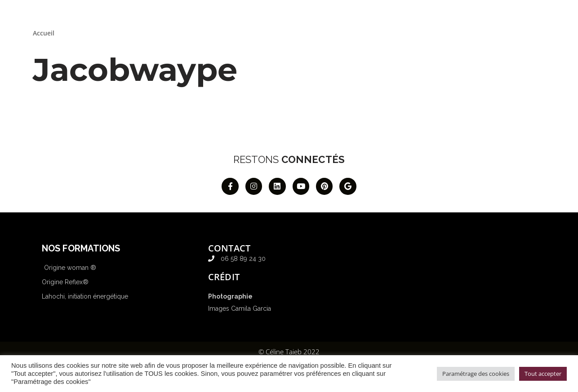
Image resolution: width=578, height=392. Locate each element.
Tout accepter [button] (543, 374)
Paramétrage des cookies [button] (476, 374)
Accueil (44, 33)
